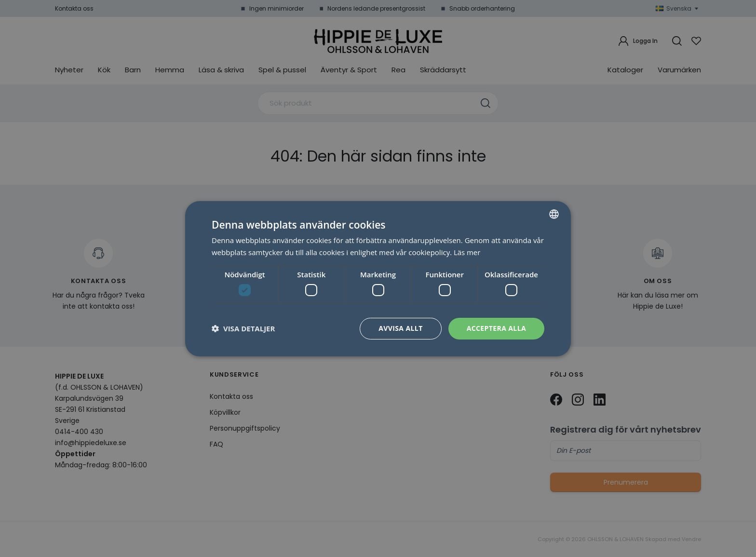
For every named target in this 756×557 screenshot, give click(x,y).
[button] (243, 328)
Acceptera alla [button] (496, 328)
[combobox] (554, 214)
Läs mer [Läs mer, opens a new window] (467, 252)
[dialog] (378, 278)
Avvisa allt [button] (400, 328)
